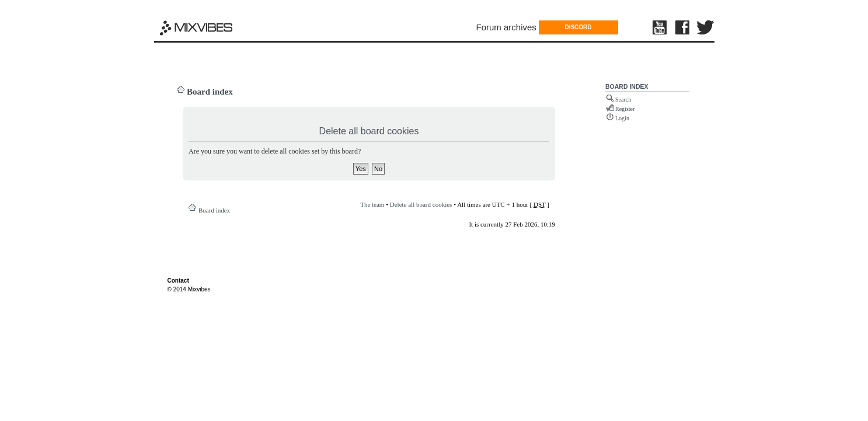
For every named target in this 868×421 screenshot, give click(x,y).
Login (622, 118)
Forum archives (506, 27)
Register (625, 109)
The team (372, 204)
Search (623, 100)
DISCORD (578, 27)
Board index (210, 92)
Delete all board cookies (421, 204)
